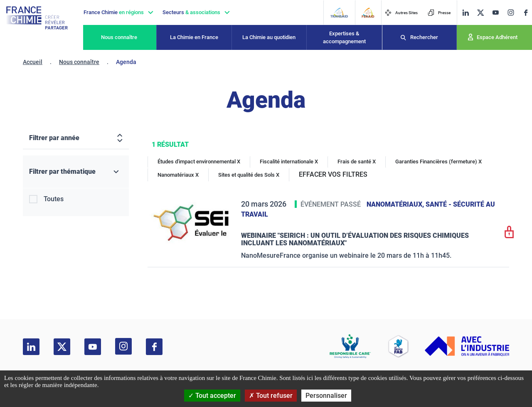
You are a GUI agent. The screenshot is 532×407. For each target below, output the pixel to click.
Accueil (33, 62)
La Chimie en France (194, 37)
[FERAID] (368, 13)
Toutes (54, 199)
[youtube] (495, 13)
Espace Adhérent (497, 37)
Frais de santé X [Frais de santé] (357, 162)
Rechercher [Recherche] (424, 37)
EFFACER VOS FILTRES (333, 174)
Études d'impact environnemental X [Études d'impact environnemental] (199, 162)
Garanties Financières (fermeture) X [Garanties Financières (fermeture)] (438, 162)
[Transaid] (339, 13)
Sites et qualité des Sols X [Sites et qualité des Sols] (249, 175)
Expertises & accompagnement (344, 38)
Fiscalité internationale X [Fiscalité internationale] (289, 162)
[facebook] (526, 13)
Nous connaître (119, 37)
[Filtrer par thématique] (76, 172)
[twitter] (480, 13)
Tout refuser (271, 396)
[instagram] (511, 12)
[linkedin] (465, 13)
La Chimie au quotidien (269, 37)
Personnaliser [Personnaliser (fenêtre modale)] (326, 396)
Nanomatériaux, (396, 204)
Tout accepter (212, 396)
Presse (439, 13)
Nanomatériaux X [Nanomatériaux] (178, 175)
